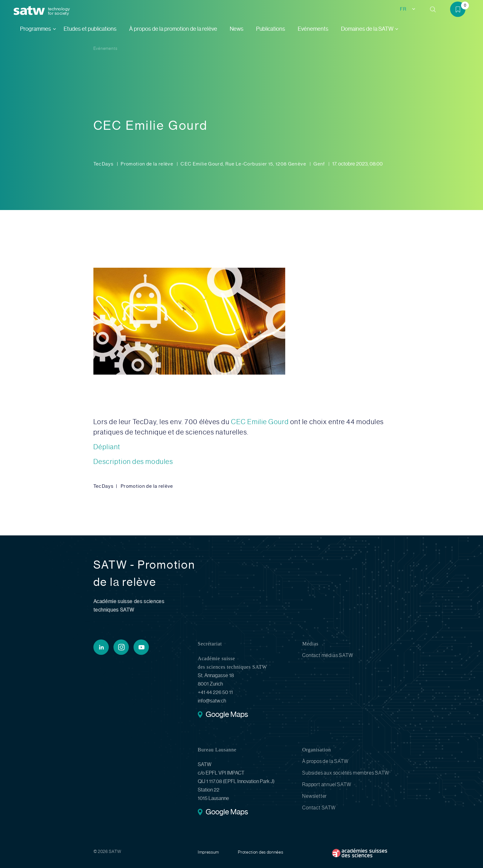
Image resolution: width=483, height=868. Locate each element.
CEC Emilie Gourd (260, 422)
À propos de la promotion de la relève (173, 29)
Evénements (313, 29)
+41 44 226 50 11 (215, 692)
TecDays (104, 164)
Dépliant (107, 447)
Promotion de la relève (147, 164)
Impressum (208, 852)
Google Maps (227, 715)
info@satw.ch (212, 701)
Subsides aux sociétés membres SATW (346, 773)
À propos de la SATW (325, 761)
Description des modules (133, 462)
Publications (271, 29)
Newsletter (315, 796)
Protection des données (260, 852)
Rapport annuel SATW (327, 784)
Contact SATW (319, 808)
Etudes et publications (90, 29)
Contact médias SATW (328, 655)
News (237, 29)
